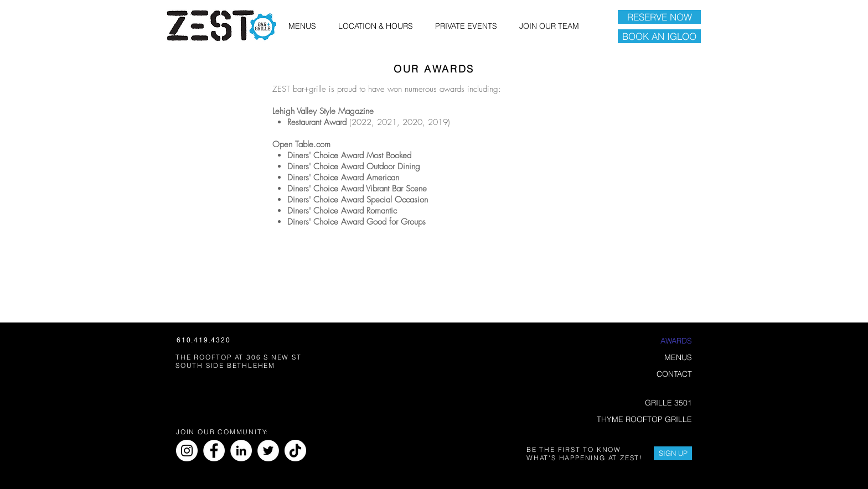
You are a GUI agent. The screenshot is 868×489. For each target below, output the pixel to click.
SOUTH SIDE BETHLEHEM (225, 365)
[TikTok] (295, 451)
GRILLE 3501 (668, 403)
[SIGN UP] (673, 453)
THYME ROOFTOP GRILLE (645, 419)
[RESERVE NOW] (659, 17)
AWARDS (676, 341)
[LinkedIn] (241, 451)
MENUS (678, 357)
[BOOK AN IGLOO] (659, 36)
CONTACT (674, 374)
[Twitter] (268, 451)
